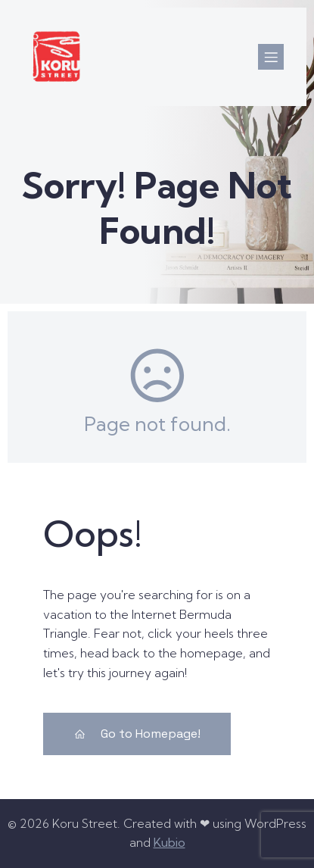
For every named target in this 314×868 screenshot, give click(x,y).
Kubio (169, 842)
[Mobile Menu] (271, 57)
